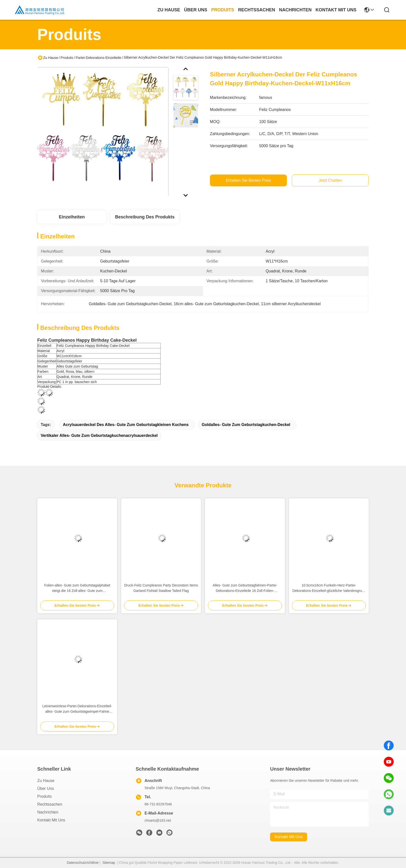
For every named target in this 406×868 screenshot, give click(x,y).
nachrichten (295, 10)
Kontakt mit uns (51, 820)
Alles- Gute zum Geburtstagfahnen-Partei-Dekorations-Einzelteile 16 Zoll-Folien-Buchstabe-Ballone (245, 588)
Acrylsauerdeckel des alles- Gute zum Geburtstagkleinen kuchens (126, 425)
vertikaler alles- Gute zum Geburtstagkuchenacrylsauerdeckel (99, 435)
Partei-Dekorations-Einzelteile (98, 58)
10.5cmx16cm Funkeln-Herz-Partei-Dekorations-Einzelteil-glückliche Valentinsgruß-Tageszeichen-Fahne (329, 588)
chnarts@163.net (158, 820)
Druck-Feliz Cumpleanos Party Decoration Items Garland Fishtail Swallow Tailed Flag (161, 588)
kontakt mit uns (336, 10)
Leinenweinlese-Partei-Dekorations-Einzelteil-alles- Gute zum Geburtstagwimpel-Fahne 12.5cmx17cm (77, 709)
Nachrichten (48, 812)
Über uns (196, 10)
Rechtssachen (50, 804)
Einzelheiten (72, 217)
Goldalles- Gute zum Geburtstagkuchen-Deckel (246, 425)
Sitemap (109, 863)
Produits (67, 58)
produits (223, 10)
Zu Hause (169, 10)
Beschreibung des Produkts (145, 217)
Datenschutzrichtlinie (83, 863)
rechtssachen (257, 10)
